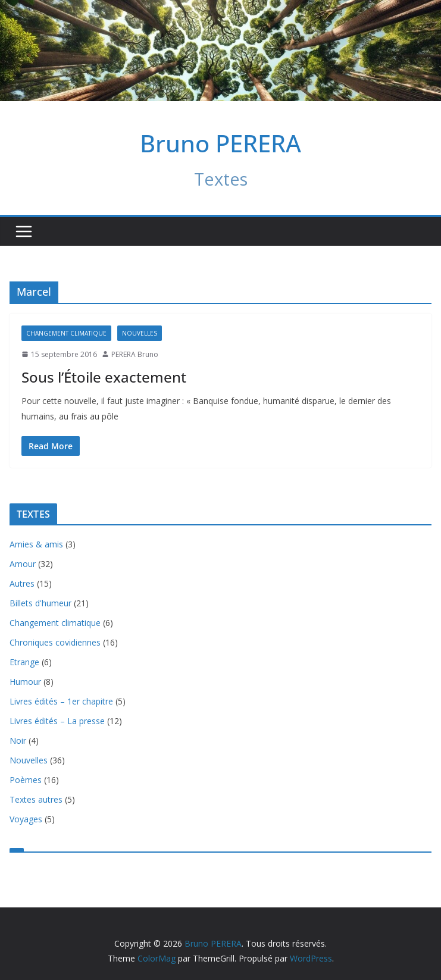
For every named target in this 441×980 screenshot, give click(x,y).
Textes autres (36, 799)
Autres (22, 583)
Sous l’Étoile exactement (104, 377)
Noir (18, 741)
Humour (25, 682)
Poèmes (26, 780)
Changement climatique (66, 333)
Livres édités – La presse (57, 721)
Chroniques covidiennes (55, 642)
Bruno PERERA (220, 143)
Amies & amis (36, 544)
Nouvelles (140, 333)
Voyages (26, 819)
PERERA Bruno (135, 354)
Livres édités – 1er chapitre (61, 701)
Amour (23, 564)
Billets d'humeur (40, 603)
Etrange (24, 662)
